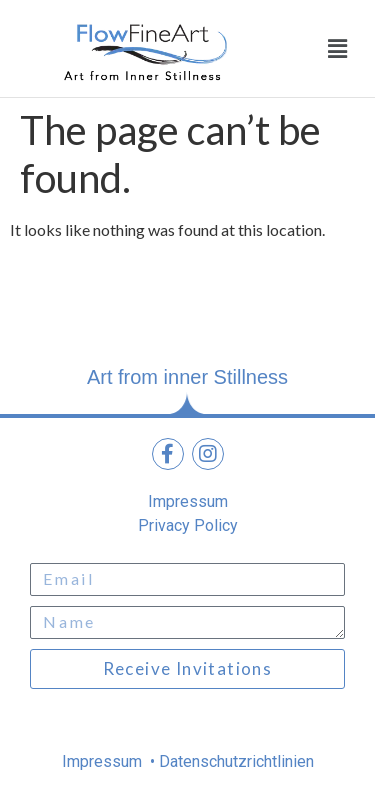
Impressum (104, 761)
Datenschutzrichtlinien (234, 761)
